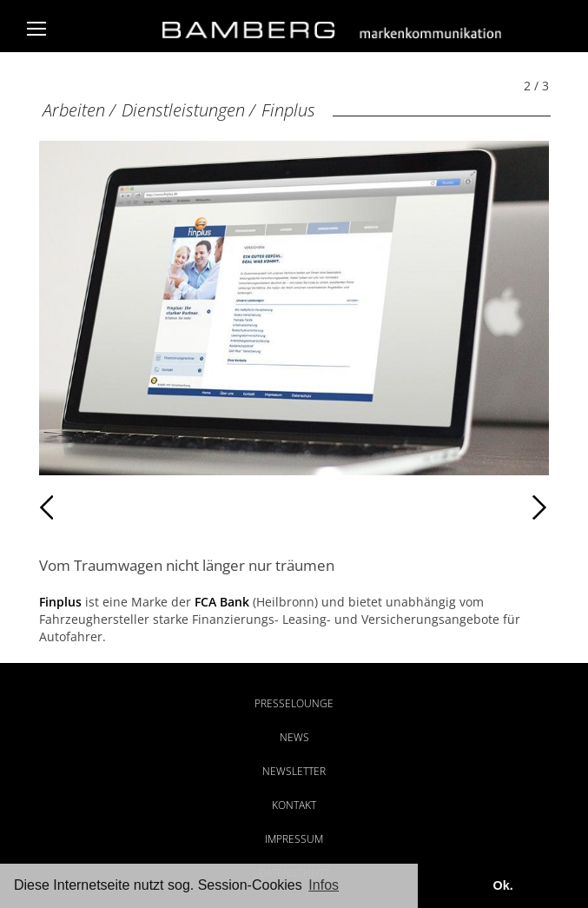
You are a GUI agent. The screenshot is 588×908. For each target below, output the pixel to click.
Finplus (288, 110)
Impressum (294, 839)
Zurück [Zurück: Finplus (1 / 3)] (77, 507)
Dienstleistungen (183, 110)
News (294, 737)
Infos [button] (324, 885)
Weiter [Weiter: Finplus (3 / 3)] (421, 507)
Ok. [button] (502, 885)
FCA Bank (222, 602)
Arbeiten (74, 110)
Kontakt (294, 805)
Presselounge (294, 703)
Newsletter (294, 771)
